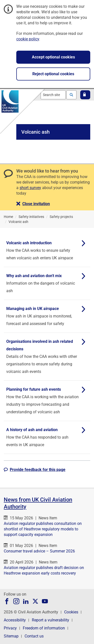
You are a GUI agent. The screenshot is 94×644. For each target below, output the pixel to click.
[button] (85, 95)
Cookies (71, 612)
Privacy (10, 628)
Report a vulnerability (51, 620)
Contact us (34, 636)
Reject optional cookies (53, 74)
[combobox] (53, 95)
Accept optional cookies (53, 57)
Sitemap (11, 636)
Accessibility (15, 620)
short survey (30, 188)
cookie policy (28, 39)
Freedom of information (44, 628)
